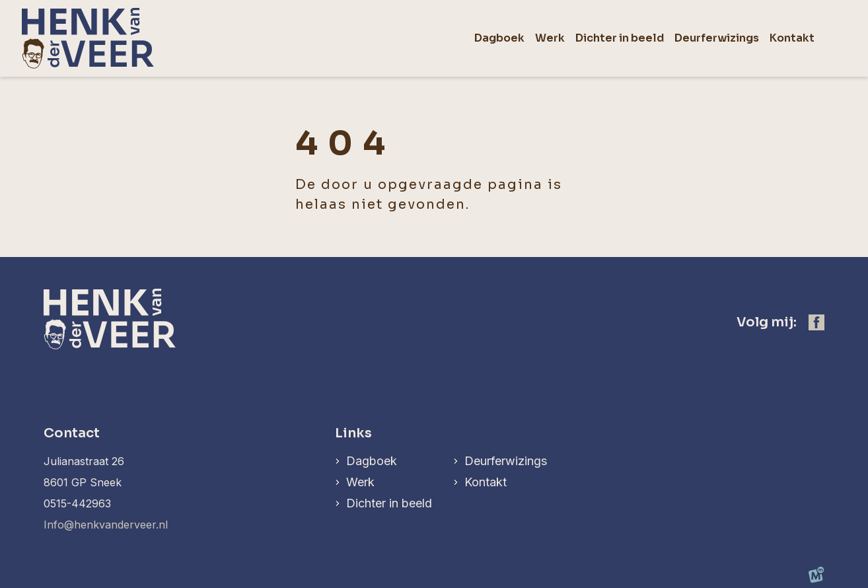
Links (353, 433)
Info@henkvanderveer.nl (106, 525)
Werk (360, 482)
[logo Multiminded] (816, 577)
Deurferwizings (506, 461)
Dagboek (372, 461)
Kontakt (486, 482)
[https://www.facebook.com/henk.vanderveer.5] (816, 322)
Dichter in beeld (389, 503)
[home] (88, 38)
